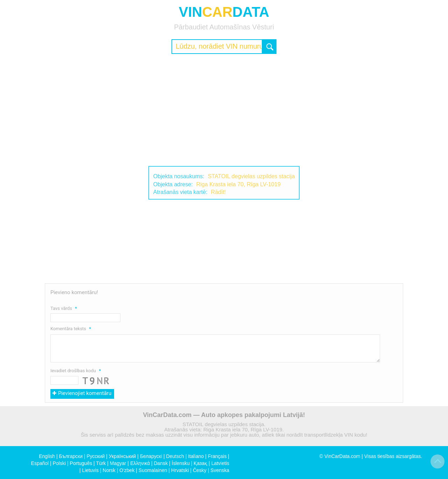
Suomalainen (153, 470)
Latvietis (220, 463)
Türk (101, 463)
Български (71, 456)
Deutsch (175, 456)
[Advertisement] (224, 110)
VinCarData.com (342, 456)
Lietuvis (90, 470)
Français (217, 456)
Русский (96, 456)
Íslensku (181, 463)
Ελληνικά (140, 463)
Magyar (118, 463)
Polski (59, 463)
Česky (200, 470)
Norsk (109, 470)
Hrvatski (180, 470)
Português (81, 463)
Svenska (220, 470)
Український (122, 456)
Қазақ (200, 463)
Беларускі (151, 456)
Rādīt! (219, 192)
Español (40, 463)
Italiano (196, 456)
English (47, 456)
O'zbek (127, 470)
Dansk (161, 463)
